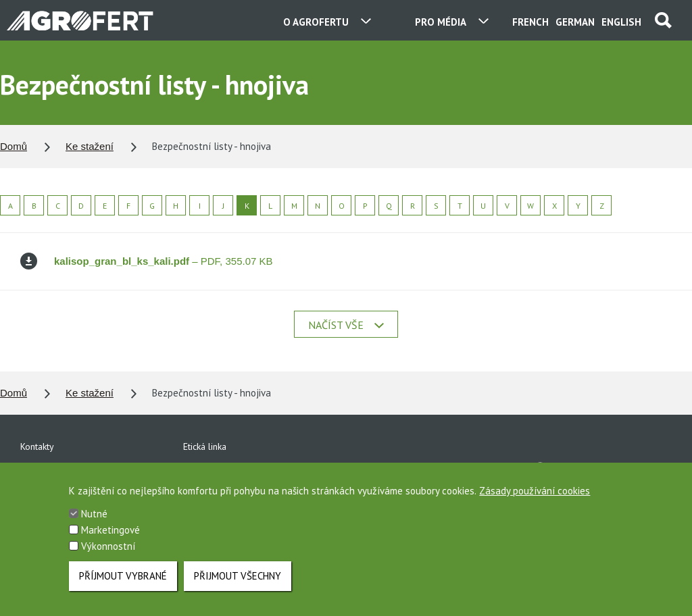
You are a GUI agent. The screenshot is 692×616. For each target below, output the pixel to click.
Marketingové (110, 539)
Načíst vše (346, 325)
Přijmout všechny (238, 585)
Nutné (94, 522)
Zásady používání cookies (535, 499)
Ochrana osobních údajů (231, 469)
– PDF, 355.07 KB (147, 261)
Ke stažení (90, 146)
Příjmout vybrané (123, 585)
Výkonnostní (108, 555)
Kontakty (37, 446)
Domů (14, 146)
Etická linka (205, 446)
